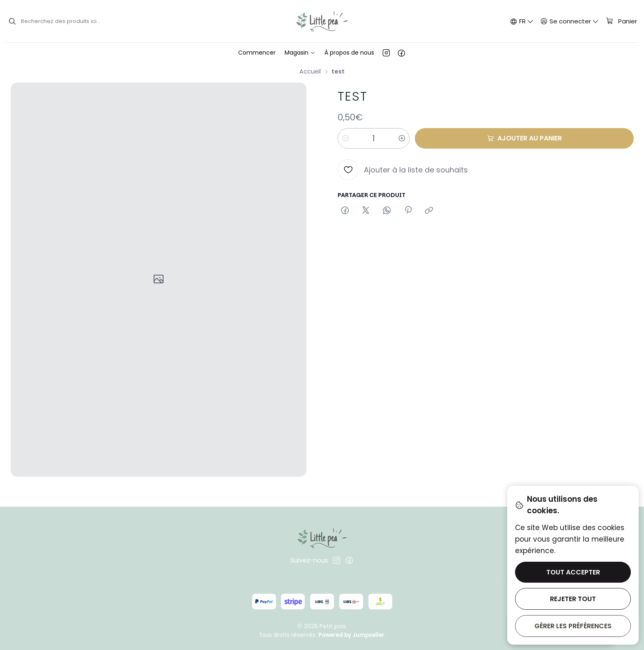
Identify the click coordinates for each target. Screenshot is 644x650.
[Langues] (522, 21)
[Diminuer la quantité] (345, 138)
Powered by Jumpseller (351, 635)
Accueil (310, 71)
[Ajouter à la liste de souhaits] (403, 170)
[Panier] (621, 21)
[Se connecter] (570, 21)
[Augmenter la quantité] (402, 138)
